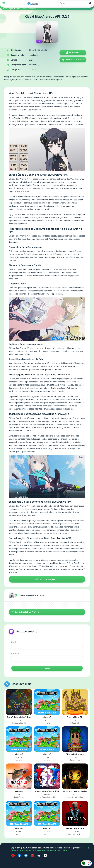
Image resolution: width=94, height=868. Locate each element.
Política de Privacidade (35, 850)
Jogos (11, 9)
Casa (5, 9)
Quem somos (17, 850)
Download (73, 53)
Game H (17, 9)
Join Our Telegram (73, 60)
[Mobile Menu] (4, 4)
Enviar (47, 668)
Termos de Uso (54, 850)
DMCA (65, 850)
